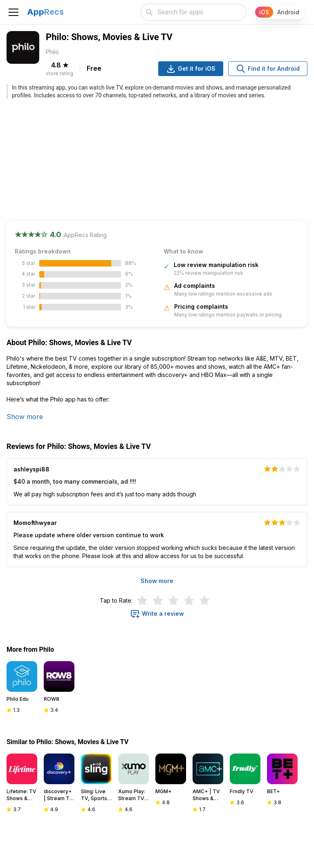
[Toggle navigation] (13, 12)
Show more (25, 417)
